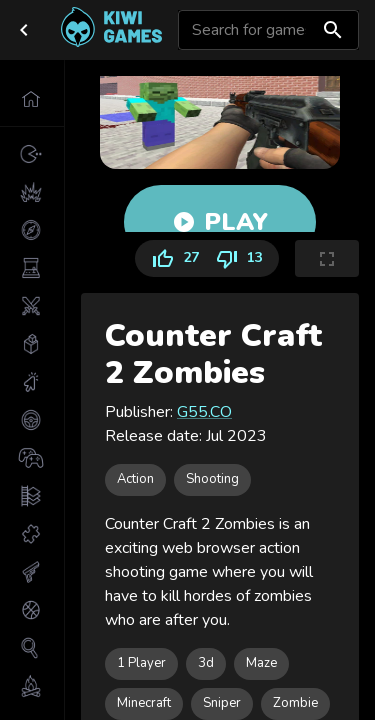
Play (220, 222)
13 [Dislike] (243, 258)
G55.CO (204, 412)
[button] (32, 99)
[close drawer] (24, 30)
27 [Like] (171, 258)
